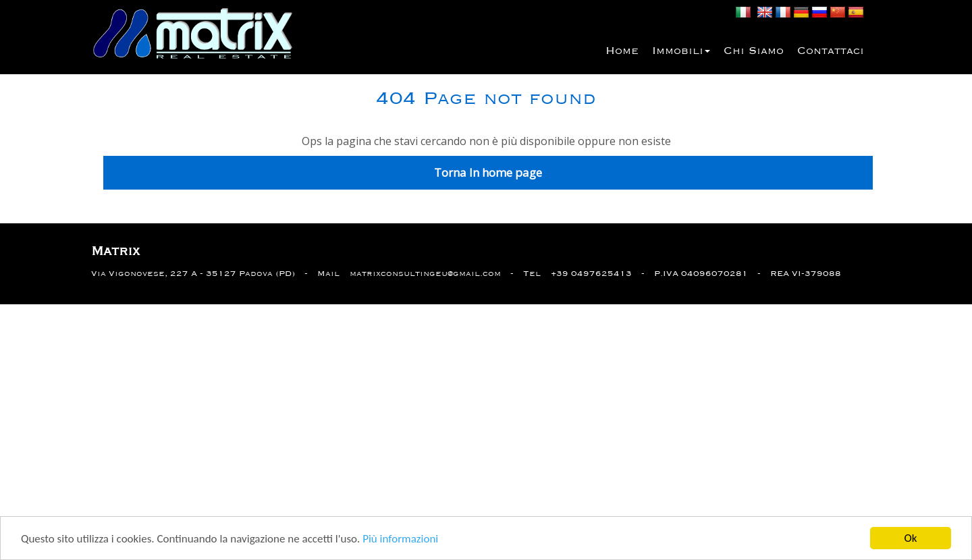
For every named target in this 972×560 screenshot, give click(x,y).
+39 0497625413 (591, 274)
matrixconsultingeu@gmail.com (425, 274)
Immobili (681, 51)
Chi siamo (754, 51)
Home (622, 51)
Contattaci (831, 51)
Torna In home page (488, 172)
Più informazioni (400, 540)
